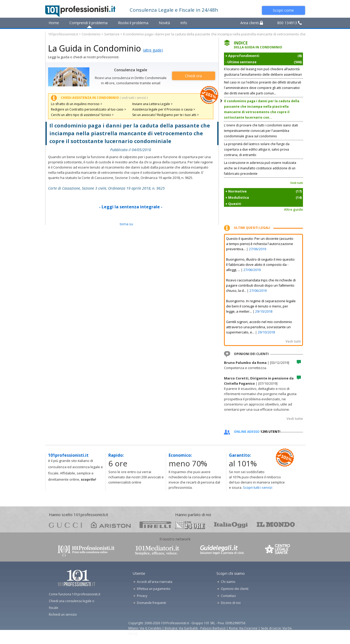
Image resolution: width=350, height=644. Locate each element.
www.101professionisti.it (86, 550)
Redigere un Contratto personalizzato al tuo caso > (88, 109)
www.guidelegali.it (222, 550)
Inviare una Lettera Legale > (152, 104)
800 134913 (290, 23)
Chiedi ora (193, 76)
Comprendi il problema (88, 23)
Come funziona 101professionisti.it (75, 594)
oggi (231, 525)
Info (184, 23)
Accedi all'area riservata (155, 582)
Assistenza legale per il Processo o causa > (164, 109)
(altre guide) (153, 50)
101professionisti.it (63, 34)
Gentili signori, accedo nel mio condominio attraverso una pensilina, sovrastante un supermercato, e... (259, 327)
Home (54, 23)
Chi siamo (228, 582)
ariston (111, 525)
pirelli (156, 525)
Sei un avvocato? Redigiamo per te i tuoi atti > (166, 115)
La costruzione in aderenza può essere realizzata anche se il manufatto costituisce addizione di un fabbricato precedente (260, 168)
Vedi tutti (297, 183)
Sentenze (112, 34)
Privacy (142, 596)
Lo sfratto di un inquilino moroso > (77, 104)
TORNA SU (126, 224)
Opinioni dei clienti (235, 589)
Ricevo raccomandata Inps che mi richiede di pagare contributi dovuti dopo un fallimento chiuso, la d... (261, 285)
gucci (65, 525)
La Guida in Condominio (94, 48)
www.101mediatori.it (157, 550)
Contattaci (228, 596)
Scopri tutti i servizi (258, 487)
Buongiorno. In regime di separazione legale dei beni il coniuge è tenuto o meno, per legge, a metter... (261, 306)
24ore (190, 525)
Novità (164, 23)
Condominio (91, 34)
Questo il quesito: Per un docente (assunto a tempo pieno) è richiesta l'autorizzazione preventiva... (260, 244)
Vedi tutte (295, 418)
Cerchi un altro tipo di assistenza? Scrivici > (82, 115)
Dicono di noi (231, 603)
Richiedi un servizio (63, 614)
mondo (276, 525)
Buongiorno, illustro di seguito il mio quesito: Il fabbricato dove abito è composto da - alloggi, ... (261, 265)
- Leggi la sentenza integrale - (131, 207)
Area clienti (252, 23)
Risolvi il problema (133, 23)
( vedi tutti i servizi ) (134, 98)
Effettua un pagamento (154, 589)
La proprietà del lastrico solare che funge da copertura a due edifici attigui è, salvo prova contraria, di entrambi (257, 149)
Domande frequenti (151, 603)
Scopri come (283, 10)
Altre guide (293, 209)
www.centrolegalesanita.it (278, 550)
